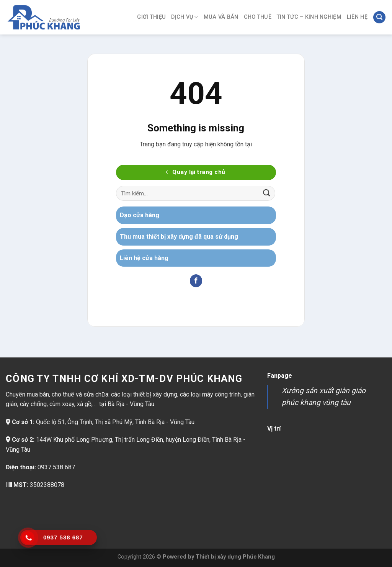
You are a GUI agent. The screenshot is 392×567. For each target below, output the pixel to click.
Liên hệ (357, 17)
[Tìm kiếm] (379, 17)
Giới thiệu (151, 17)
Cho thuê (258, 17)
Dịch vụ (185, 17)
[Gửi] (267, 193)
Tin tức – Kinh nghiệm (309, 17)
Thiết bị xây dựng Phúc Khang (235, 557)
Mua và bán (221, 17)
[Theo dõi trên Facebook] (196, 281)
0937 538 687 (56, 467)
